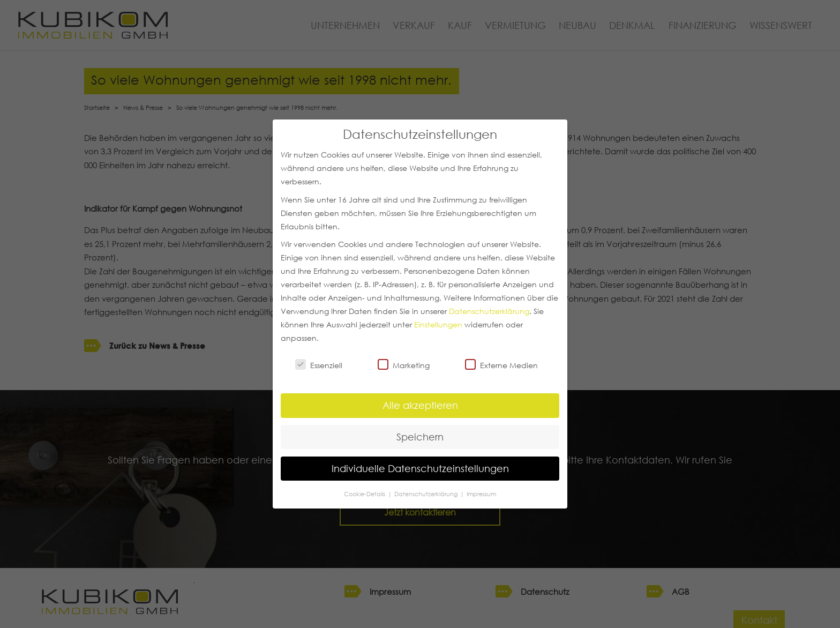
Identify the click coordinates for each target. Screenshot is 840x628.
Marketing (404, 365)
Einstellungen (438, 325)
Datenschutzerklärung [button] (427, 494)
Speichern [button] (420, 437)
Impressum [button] (481, 494)
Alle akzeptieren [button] (420, 405)
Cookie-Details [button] (365, 494)
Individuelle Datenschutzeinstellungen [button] (420, 468)
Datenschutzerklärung (489, 311)
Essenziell (319, 365)
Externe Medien (501, 365)
